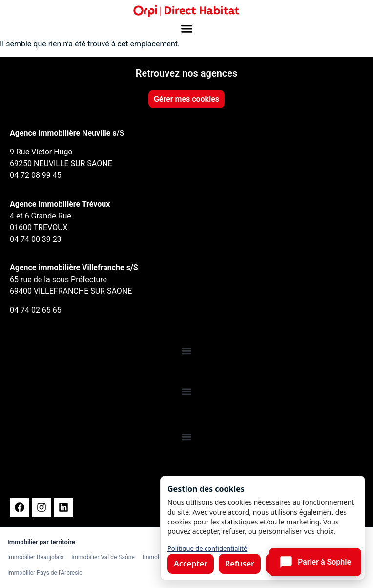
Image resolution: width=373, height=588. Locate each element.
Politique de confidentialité (207, 548)
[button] (186, 29)
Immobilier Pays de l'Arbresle (45, 573)
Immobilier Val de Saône (103, 557)
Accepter (191, 564)
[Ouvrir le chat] (315, 562)
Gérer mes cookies (186, 99)
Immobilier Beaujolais (35, 557)
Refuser (240, 564)
